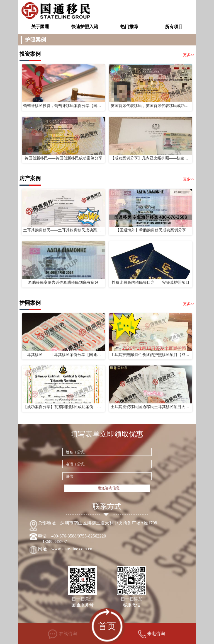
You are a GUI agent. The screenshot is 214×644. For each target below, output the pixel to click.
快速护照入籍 (85, 27)
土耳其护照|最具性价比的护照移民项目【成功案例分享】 (151, 355)
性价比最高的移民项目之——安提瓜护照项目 (151, 283)
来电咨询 (152, 634)
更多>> (189, 55)
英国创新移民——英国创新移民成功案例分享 (63, 158)
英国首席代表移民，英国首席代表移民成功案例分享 (151, 106)
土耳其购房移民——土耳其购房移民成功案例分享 (63, 230)
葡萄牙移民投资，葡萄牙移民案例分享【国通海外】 (63, 106)
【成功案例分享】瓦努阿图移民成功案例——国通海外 (63, 407)
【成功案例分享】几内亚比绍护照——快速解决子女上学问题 (151, 158)
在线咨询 (62, 634)
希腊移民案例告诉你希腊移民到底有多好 (63, 283)
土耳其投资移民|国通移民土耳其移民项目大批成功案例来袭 (151, 407)
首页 (107, 626)
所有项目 (174, 27)
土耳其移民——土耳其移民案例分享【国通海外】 (63, 355)
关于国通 (40, 27)
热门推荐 (129, 27)
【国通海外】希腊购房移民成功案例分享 (151, 230)
